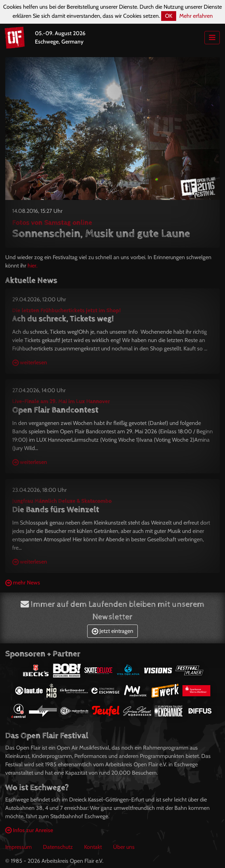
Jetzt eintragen (112, 631)
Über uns (124, 847)
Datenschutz (58, 847)
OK (169, 16)
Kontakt (93, 847)
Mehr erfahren (196, 16)
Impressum (18, 847)
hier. (32, 266)
